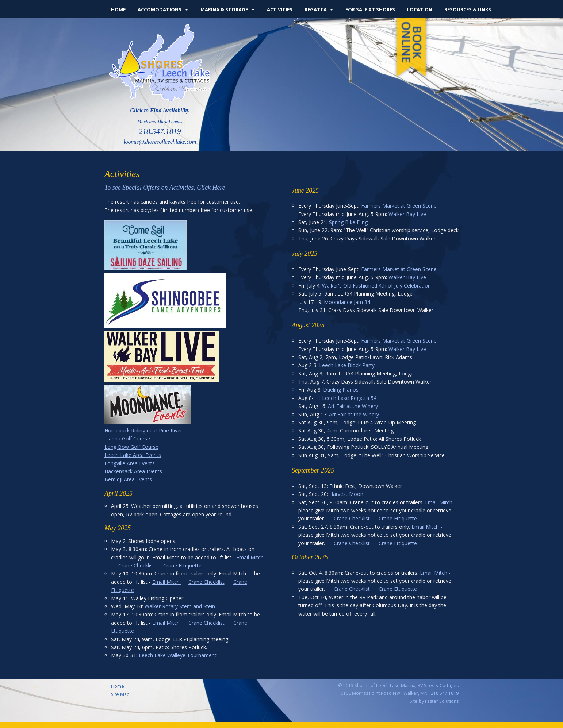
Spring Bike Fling (348, 222)
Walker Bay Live (407, 214)
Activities (280, 9)
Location (420, 9)
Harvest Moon (346, 494)
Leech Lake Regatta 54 (349, 398)
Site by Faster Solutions (434, 701)
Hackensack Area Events (133, 471)
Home (118, 9)
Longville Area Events (130, 463)
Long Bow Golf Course (131, 447)
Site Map (120, 694)
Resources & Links (468, 9)
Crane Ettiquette (182, 565)
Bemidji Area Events (128, 479)
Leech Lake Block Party (347, 365)
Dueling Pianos (341, 390)
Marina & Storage (224, 9)
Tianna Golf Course (127, 438)
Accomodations (160, 9)
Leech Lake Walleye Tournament (178, 655)
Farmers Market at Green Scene (399, 206)
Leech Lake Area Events (133, 455)
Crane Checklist (136, 565)
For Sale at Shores (370, 9)
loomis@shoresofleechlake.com (160, 142)
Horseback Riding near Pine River (143, 430)
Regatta (316, 9)
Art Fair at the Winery (353, 406)
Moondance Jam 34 (347, 302)
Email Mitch (250, 557)
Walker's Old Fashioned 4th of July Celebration (376, 286)
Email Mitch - (440, 502)
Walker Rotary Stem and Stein (180, 606)
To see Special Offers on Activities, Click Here (165, 188)
